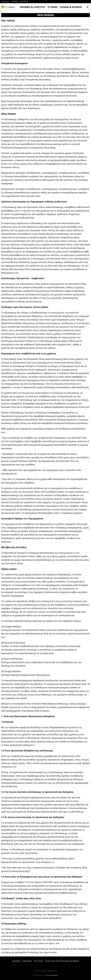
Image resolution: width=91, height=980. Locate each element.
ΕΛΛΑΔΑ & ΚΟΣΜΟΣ (71, 7)
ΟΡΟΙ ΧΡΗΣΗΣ (38, 961)
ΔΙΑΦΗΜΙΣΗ (15, 1)
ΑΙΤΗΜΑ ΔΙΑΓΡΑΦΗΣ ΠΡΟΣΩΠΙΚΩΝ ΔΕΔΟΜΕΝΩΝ (62, 961)
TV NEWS (52, 7)
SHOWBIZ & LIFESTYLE (32, 7)
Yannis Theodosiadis (52, 975)
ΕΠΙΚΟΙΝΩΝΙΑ (24, 1)
